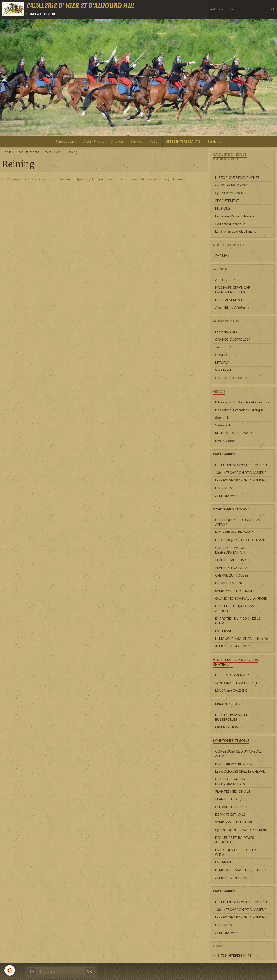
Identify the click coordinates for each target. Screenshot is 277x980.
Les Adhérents (226, 332)
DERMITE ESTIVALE (230, 583)
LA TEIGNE (224, 631)
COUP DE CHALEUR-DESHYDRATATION (231, 550)
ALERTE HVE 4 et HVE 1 (233, 646)
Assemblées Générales (232, 308)
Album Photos (94, 141)
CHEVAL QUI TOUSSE (232, 575)
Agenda (117, 141)
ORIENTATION (227, 727)
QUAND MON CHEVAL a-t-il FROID (241, 598)
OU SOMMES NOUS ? (231, 185)
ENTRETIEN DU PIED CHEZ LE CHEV (238, 621)
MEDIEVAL (223, 363)
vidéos (154, 141)
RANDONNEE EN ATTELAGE (237, 683)
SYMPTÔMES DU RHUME (234, 591)
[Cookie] (10, 970)
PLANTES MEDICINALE (233, 560)
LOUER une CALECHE (231, 690)
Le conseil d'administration (235, 216)
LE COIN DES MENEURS (233, 675)
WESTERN (53, 152)
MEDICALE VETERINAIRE (234, 433)
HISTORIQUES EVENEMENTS (237, 177)
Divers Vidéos (225, 441)
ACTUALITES (225, 280)
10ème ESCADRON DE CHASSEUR (241, 473)
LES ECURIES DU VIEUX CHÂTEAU (241, 465)
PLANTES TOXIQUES (231, 568)
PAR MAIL (223, 256)
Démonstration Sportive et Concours (242, 402)
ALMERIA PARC (227, 496)
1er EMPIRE (224, 347)
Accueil (8, 152)
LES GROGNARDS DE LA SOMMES (241, 480)
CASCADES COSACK (231, 378)
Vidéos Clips (224, 425)
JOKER (220, 170)
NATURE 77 (224, 488)
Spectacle (222, 418)
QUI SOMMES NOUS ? (232, 193)
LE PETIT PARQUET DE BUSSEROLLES (233, 717)
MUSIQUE (223, 208)
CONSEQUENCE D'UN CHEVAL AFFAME (238, 522)
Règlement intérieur (230, 224)
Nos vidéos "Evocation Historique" (240, 410)
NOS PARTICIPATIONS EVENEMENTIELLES (233, 290)
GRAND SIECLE (227, 355)
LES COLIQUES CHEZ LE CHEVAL (240, 540)
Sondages (215, 141)
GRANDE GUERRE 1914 (233, 339)
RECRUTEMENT (227, 201)
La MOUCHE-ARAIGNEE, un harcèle (242, 638)
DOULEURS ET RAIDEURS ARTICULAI (235, 608)
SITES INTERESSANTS (183, 141)
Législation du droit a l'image (236, 231)
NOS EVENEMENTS (230, 300)
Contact (136, 141)
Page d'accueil (66, 141)
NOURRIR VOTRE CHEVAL (235, 532)
